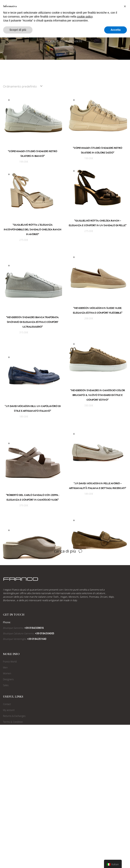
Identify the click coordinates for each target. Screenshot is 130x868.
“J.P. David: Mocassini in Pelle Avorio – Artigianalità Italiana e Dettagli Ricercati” (89, 509)
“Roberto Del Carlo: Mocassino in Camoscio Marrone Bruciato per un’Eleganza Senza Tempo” (89, 606)
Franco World (10, 761)
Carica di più (65, 650)
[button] (125, 6)
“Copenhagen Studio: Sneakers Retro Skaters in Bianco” (32, 154)
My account (9, 809)
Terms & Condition (13, 821)
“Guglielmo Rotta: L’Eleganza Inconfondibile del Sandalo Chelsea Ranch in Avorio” (41, 233)
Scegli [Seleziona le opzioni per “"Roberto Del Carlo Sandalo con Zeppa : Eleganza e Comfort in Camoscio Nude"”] (17, 464)
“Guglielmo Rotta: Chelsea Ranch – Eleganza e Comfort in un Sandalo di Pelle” (89, 226)
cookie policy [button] (85, 17)
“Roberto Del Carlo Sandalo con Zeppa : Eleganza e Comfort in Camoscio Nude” (41, 519)
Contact (7, 803)
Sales (6, 784)
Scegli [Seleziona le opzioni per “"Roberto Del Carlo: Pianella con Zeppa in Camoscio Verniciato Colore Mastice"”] (17, 557)
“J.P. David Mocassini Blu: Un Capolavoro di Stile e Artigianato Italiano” (41, 423)
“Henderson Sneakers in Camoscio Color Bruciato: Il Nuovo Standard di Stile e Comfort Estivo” (89, 411)
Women (7, 772)
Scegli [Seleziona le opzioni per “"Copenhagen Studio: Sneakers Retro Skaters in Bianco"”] (9, 100)
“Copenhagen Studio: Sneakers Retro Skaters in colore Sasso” (97, 151)
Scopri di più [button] (18, 30)
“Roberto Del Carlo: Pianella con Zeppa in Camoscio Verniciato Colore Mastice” (41, 607)
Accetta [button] (116, 30)
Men (5, 766)
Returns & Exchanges (14, 815)
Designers (8, 778)
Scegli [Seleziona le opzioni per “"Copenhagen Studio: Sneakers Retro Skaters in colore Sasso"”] (74, 100)
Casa (51, 41)
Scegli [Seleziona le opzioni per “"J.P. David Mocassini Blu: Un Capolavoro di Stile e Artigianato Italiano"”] (17, 372)
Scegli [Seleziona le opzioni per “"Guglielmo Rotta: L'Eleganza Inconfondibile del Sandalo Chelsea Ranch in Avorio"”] (17, 177)
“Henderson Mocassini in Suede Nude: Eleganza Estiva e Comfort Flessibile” (89, 320)
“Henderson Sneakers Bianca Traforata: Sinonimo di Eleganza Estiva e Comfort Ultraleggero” (41, 331)
